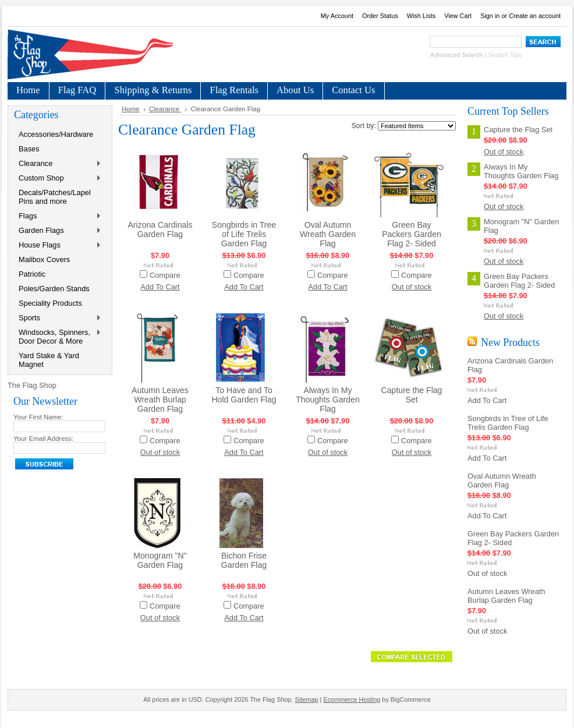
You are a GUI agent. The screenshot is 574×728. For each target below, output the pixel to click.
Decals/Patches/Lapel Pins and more (55, 197)
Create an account (535, 16)
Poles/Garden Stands (54, 289)
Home (131, 109)
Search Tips (505, 55)
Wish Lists (421, 16)
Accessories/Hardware (56, 134)
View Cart (458, 16)
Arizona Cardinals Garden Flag (160, 229)
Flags (58, 216)
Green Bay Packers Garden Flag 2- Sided (412, 234)
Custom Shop (58, 179)
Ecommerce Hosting (352, 699)
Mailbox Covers (44, 259)
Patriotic (32, 274)
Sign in (490, 16)
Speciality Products (50, 303)
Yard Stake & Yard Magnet (49, 360)
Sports (58, 318)
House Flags (58, 245)
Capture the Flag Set (412, 395)
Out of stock (412, 287)
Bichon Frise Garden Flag (244, 560)
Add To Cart (160, 287)
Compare (165, 275)
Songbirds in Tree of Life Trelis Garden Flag (244, 234)
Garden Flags (58, 231)
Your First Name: (38, 417)
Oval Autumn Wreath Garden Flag (328, 234)
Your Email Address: (43, 439)
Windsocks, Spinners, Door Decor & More (58, 337)
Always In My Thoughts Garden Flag (328, 400)
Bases (29, 149)
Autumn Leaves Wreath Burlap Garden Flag (160, 400)
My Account (337, 16)
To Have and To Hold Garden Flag (244, 395)
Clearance (58, 164)
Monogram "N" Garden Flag (160, 560)
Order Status (380, 16)
